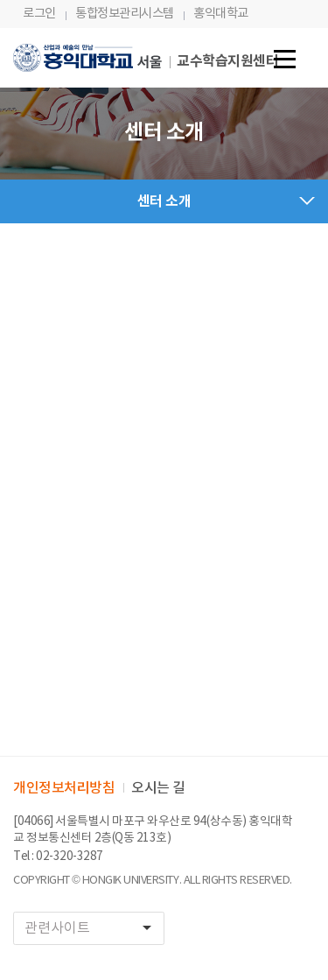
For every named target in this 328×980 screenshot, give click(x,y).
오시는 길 (158, 788)
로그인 (39, 14)
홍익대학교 (221, 14)
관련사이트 (94, 928)
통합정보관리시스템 (125, 14)
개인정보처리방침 (64, 788)
